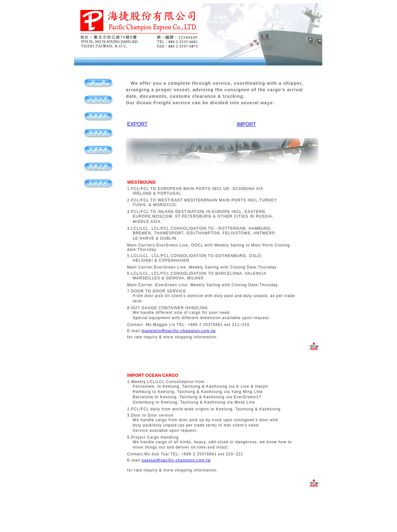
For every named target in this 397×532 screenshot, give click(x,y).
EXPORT (137, 124)
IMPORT (246, 124)
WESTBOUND (141, 182)
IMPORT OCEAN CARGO (153, 375)
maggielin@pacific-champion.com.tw (179, 331)
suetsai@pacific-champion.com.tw (176, 460)
